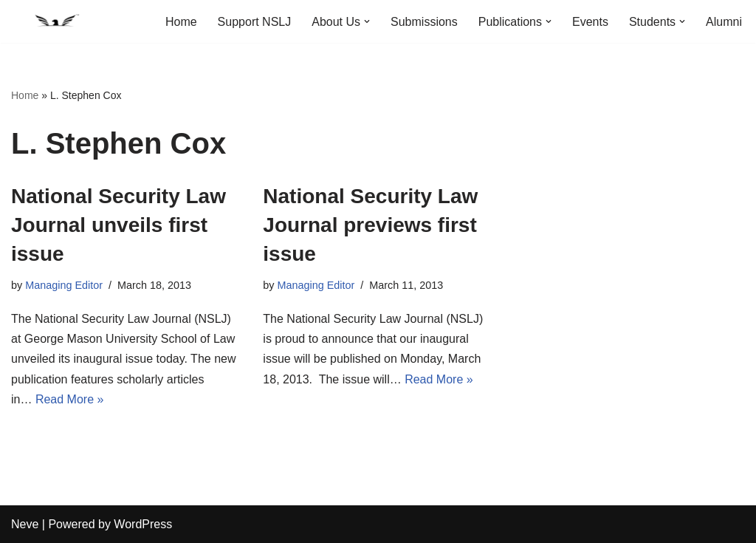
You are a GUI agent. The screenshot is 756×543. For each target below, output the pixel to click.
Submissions (424, 22)
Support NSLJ (255, 22)
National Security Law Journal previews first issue (370, 225)
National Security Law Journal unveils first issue (118, 225)
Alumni (724, 22)
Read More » (70, 399)
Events (590, 22)
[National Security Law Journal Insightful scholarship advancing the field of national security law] (55, 21)
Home (181, 22)
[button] (367, 21)
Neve (25, 524)
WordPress (143, 524)
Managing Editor (64, 285)
